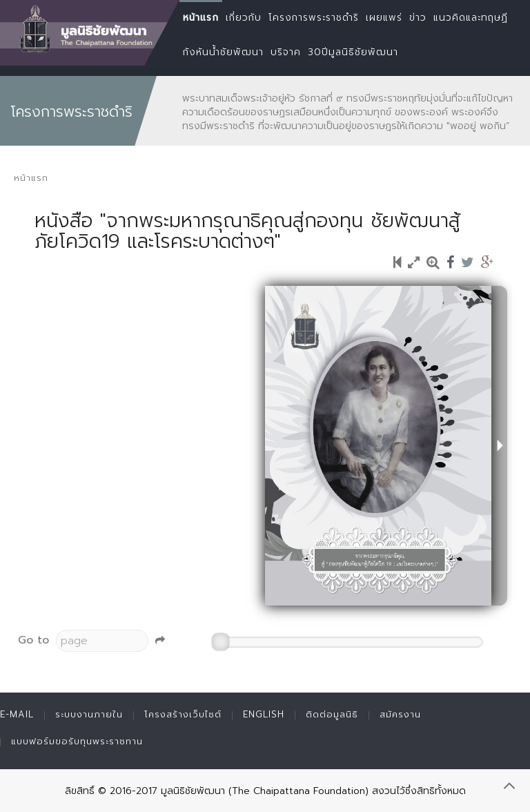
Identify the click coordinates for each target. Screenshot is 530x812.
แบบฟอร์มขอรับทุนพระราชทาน (77, 741)
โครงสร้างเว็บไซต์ (183, 714)
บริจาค (286, 52)
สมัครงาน (400, 714)
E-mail (17, 714)
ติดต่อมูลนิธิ (332, 714)
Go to (33, 640)
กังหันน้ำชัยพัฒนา (223, 52)
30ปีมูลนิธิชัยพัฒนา (353, 52)
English (264, 714)
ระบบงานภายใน (89, 714)
